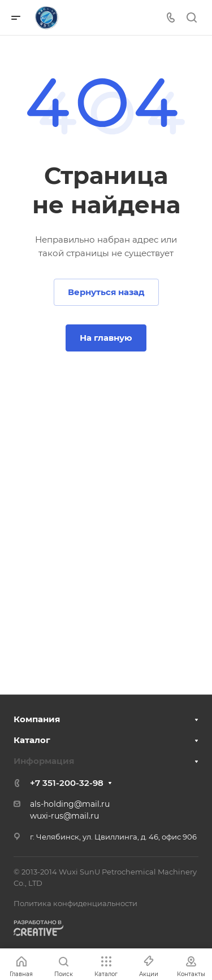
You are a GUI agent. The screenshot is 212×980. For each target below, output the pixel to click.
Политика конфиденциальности (75, 903)
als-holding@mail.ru (70, 804)
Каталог (32, 740)
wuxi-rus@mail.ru (64, 816)
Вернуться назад (106, 292)
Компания (37, 719)
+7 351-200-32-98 (67, 783)
